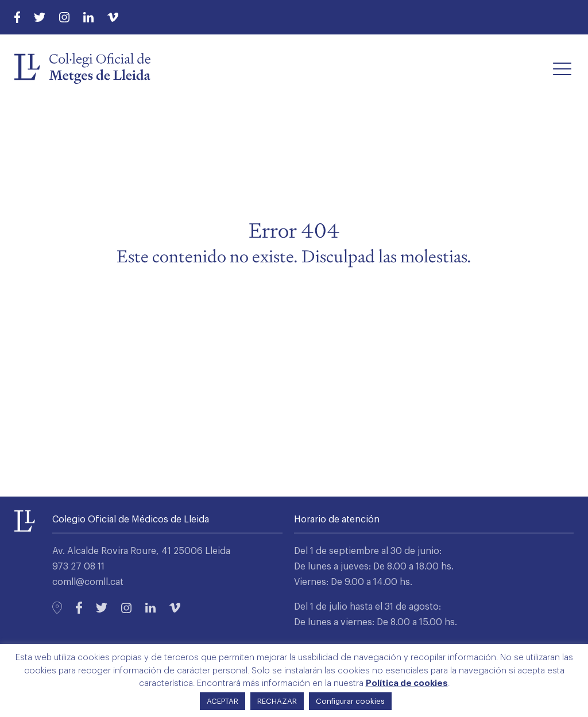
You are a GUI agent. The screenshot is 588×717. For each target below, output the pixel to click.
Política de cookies (407, 683)
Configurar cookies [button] (350, 701)
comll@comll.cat (88, 582)
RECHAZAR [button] (277, 701)
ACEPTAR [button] (223, 701)
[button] (562, 68)
